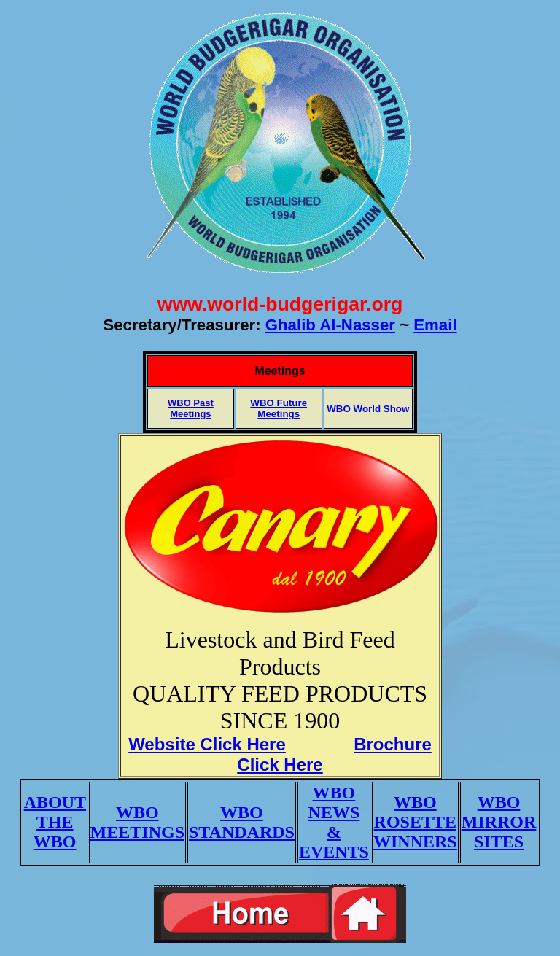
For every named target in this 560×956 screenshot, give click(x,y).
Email (435, 325)
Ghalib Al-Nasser (330, 325)
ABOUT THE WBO (55, 822)
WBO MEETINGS (137, 822)
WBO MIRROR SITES (499, 822)
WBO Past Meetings (191, 408)
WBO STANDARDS (242, 822)
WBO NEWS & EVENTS (334, 822)
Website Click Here (207, 744)
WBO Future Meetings (279, 408)
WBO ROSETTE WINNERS (415, 822)
